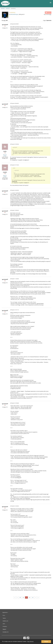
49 (20, 598)
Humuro (8, 8)
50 (23, 598)
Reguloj (4, 629)
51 (26, 597)
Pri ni (4, 615)
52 (30, 598)
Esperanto (5, 612)
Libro (4, 624)
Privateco (5, 626)
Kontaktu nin (6, 632)
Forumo (3, 8)
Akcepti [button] (46, 642)
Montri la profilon (5, 155)
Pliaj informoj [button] (30, 641)
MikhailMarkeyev (14, 14)
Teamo (4, 618)
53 (33, 598)
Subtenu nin (5, 621)
